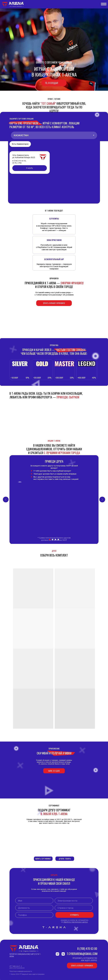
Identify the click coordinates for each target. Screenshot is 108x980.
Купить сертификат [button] (43, 859)
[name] (34, 901)
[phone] (34, 915)
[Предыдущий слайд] (6, 500)
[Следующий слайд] (102, 500)
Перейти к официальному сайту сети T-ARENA (25, 955)
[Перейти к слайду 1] (50, 540)
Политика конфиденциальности (21, 971)
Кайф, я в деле (54, 771)
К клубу (30, 168)
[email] (74, 901)
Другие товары (65, 859)
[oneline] (34, 908)
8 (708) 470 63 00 (87, 949)
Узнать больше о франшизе (54, 303)
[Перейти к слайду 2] (53, 540)
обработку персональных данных (76, 922)
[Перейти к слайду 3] (55, 540)
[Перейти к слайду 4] (58, 540)
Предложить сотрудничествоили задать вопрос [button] (85, 959)
